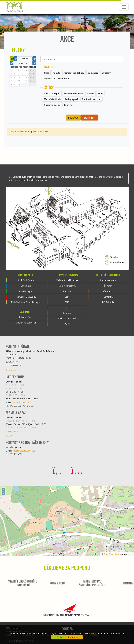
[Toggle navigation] (124, 7)
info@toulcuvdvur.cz (22, 402)
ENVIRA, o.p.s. (26, 291)
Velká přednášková (67, 318)
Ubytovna (108, 297)
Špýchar (108, 286)
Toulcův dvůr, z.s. (26, 280)
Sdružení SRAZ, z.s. (26, 297)
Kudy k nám (11, 370)
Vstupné (10, 436)
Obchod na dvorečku (26, 323)
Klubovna (67, 313)
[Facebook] (57, 470)
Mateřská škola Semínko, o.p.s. (26, 302)
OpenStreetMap (112, 554)
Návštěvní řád (12, 432)
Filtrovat (73, 118)
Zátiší (67, 324)
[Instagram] (77, 470)
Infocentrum (108, 291)
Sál (67, 308)
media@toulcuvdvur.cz (24, 451)
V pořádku (58, 637)
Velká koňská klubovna (67, 280)
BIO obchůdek (26, 317)
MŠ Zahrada (108, 302)
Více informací (74, 637)
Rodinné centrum (108, 280)
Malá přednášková (67, 286)
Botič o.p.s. (26, 286)
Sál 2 (67, 302)
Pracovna (67, 291)
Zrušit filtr (90, 118)
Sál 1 (67, 297)
